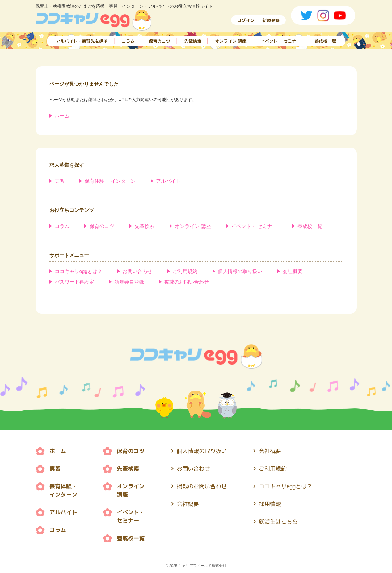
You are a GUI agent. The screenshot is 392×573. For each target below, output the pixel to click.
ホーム (62, 116)
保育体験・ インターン (110, 181)
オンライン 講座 (231, 41)
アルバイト (168, 181)
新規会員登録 (129, 282)
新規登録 (271, 20)
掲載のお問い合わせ (187, 282)
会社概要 (293, 271)
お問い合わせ (137, 271)
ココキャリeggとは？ (79, 271)
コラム (128, 41)
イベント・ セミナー (280, 41)
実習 (60, 181)
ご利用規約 (185, 271)
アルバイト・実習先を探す (82, 41)
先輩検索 (193, 41)
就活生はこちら (278, 522)
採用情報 (270, 504)
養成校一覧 (325, 41)
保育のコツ (159, 41)
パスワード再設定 (74, 282)
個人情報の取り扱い (240, 271)
